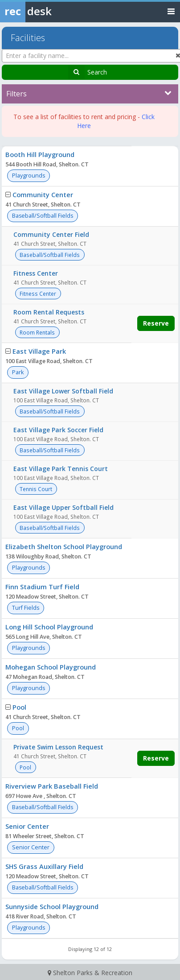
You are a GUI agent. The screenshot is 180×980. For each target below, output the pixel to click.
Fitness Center (36, 273)
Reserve (156, 323)
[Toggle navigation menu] (171, 11)
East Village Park (39, 351)
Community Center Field (51, 234)
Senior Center (27, 826)
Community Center (43, 194)
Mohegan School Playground (51, 667)
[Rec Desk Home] (49, 11)
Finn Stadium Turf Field (42, 587)
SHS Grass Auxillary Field (44, 866)
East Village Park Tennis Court (61, 469)
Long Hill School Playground (49, 627)
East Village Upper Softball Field (63, 507)
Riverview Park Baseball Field (52, 786)
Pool (19, 707)
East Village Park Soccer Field (58, 430)
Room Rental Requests (49, 312)
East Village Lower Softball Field (63, 391)
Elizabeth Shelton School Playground (64, 546)
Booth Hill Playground (40, 154)
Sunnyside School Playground (52, 906)
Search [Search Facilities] (97, 72)
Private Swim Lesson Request (58, 747)
